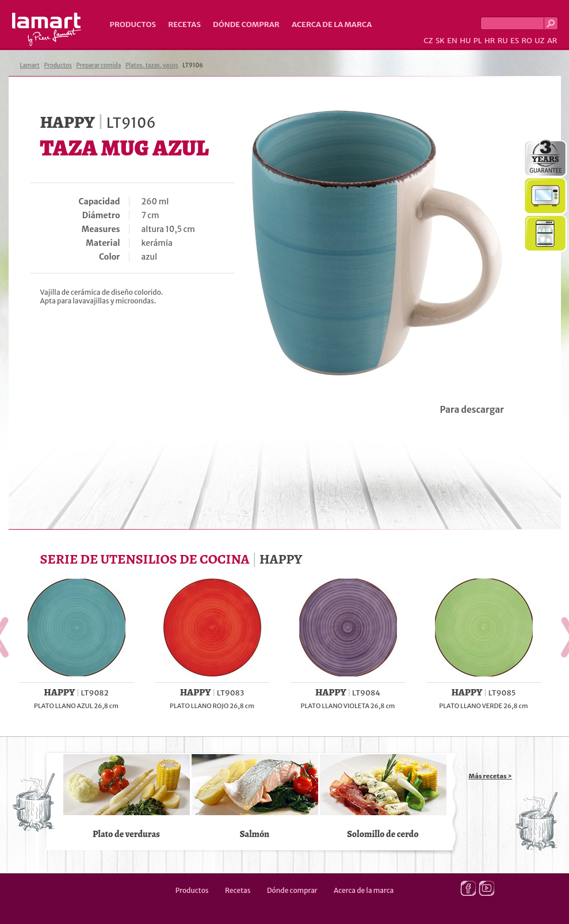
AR (552, 41)
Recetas (184, 24)
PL (478, 41)
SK (440, 41)
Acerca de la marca (332, 24)
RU (503, 41)
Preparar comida (99, 65)
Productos (133, 24)
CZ (428, 41)
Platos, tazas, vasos (152, 65)
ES (515, 41)
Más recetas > (491, 776)
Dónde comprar (246, 24)
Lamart (47, 29)
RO (526, 41)
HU (465, 41)
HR (490, 41)
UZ (539, 41)
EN (452, 41)
